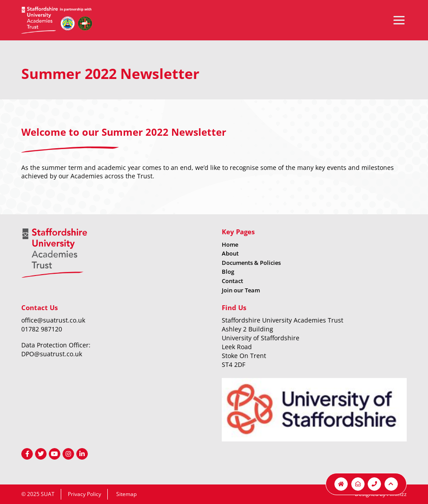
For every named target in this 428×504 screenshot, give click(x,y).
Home (230, 244)
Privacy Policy (84, 494)
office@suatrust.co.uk (53, 320)
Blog (228, 272)
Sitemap (126, 494)
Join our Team (241, 290)
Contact (232, 281)
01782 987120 (42, 329)
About (230, 253)
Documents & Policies (251, 263)
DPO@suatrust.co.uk (52, 354)
